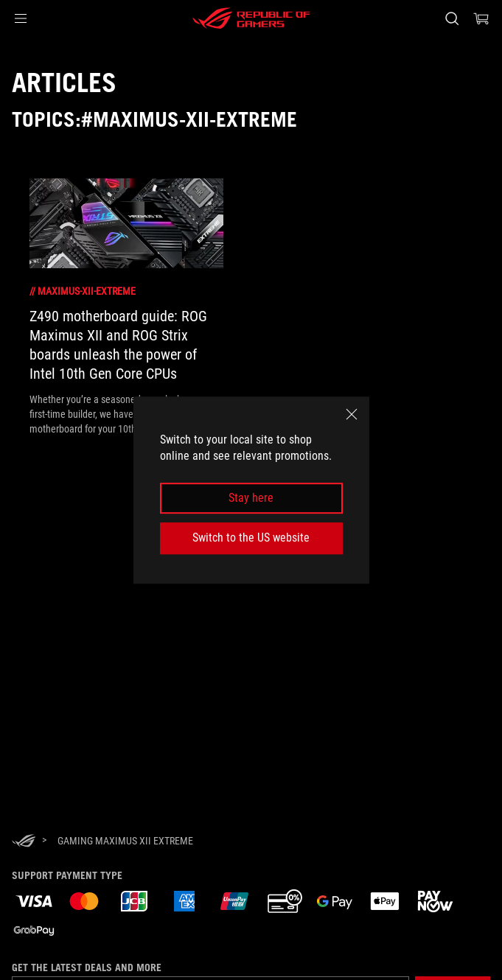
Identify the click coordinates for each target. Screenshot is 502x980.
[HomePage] (24, 842)
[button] (21, 18)
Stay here (251, 498)
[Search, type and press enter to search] (452, 18)
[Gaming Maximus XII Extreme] (125, 841)
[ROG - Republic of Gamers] (251, 18)
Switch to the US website (251, 538)
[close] (352, 414)
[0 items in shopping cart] (481, 18)
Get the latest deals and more (87, 967)
